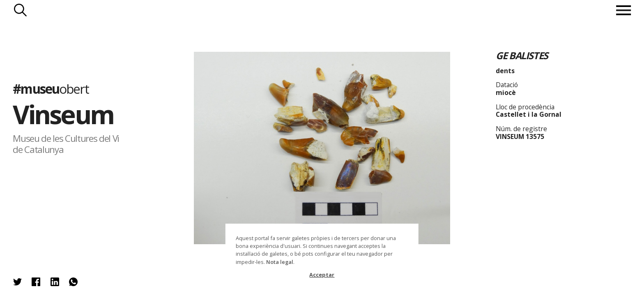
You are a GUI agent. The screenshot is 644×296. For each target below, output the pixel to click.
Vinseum (63, 114)
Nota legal (280, 262)
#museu (51, 89)
